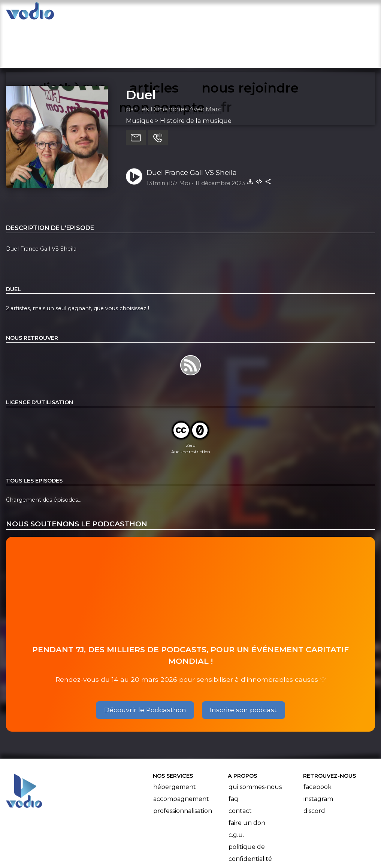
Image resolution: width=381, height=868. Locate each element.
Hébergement (175, 742)
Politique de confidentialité (250, 807)
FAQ (233, 754)
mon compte (329, 13)
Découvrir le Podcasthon (145, 664)
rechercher (271, 13)
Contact (240, 766)
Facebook (317, 742)
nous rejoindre (210, 13)
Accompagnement (181, 754)
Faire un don (247, 778)
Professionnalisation (183, 766)
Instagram (318, 754)
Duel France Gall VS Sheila (192, 127)
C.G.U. (236, 790)
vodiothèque (105, 13)
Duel (141, 49)
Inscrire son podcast (243, 664)
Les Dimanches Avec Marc (180, 63)
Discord (314, 766)
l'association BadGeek (126, 852)
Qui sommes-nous (255, 742)
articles (155, 13)
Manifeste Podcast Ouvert (211, 841)
